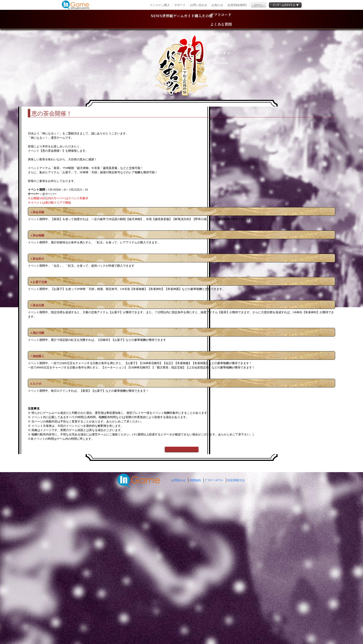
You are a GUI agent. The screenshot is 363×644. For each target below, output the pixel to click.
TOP (91, 100)
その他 (260, 19)
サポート (180, 5)
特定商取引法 (236, 623)
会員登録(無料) (237, 5)
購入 (227, 19)
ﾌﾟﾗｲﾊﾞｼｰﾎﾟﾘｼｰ (214, 623)
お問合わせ (179, 623)
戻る (182, 589)
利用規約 (195, 623)
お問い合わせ (199, 5)
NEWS (103, 19)
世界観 (140, 19)
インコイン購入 (160, 5)
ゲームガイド (185, 19)
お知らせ (217, 5)
